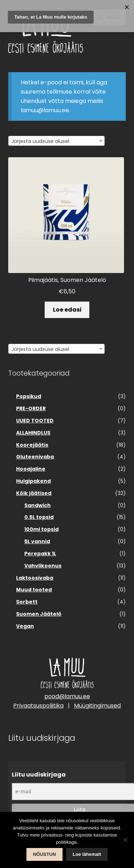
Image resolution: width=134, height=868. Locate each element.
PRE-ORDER (31, 408)
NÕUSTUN (44, 854)
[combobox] (56, 141)
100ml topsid (41, 529)
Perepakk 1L (40, 554)
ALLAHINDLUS (33, 433)
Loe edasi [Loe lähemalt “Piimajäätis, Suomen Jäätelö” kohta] (67, 310)
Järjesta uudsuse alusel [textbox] (40, 141)
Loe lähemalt (87, 854)
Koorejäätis (32, 445)
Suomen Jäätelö (39, 614)
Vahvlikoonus (43, 566)
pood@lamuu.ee (67, 696)
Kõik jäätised (34, 493)
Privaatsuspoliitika (38, 706)
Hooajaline (31, 469)
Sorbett (27, 602)
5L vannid (37, 541)
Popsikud (29, 396)
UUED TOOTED (35, 421)
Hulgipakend (33, 481)
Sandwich (38, 505)
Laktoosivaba (35, 578)
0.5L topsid (39, 517)
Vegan (25, 626)
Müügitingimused (97, 706)
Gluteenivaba (35, 457)
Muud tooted (34, 590)
